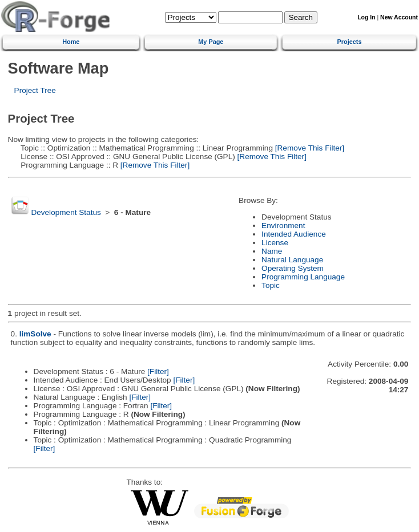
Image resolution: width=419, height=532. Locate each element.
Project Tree (35, 90)
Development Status (66, 212)
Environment (283, 226)
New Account (399, 17)
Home (71, 42)
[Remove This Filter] (309, 148)
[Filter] (158, 371)
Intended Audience (294, 234)
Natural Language (292, 260)
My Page (211, 42)
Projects (350, 42)
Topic (271, 285)
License (275, 243)
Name (272, 251)
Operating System (293, 268)
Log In (366, 17)
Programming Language (303, 277)
